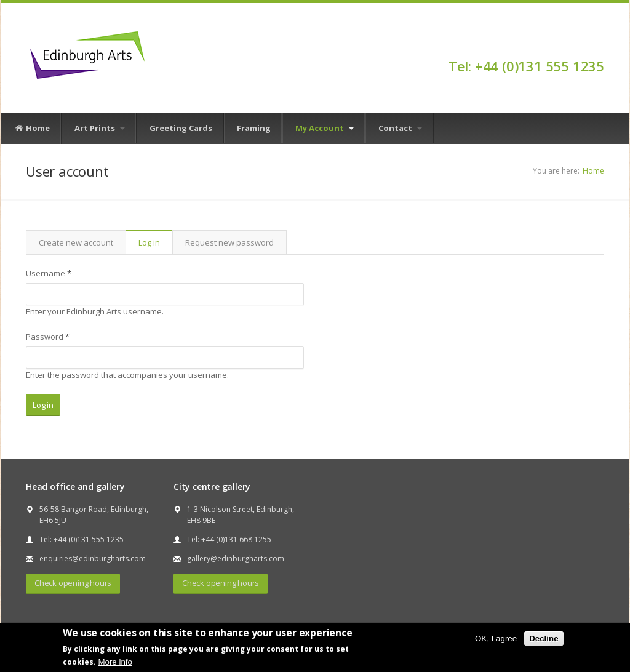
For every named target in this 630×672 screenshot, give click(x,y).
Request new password (229, 242)
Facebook (598, 44)
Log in (155, 242)
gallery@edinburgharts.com (236, 558)
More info (115, 662)
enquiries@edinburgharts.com (93, 558)
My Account (325, 128)
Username (49, 273)
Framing (254, 128)
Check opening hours (73, 583)
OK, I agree (496, 638)
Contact (400, 128)
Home (32, 129)
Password (48, 337)
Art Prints (100, 128)
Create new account (76, 242)
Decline (544, 638)
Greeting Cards (181, 128)
